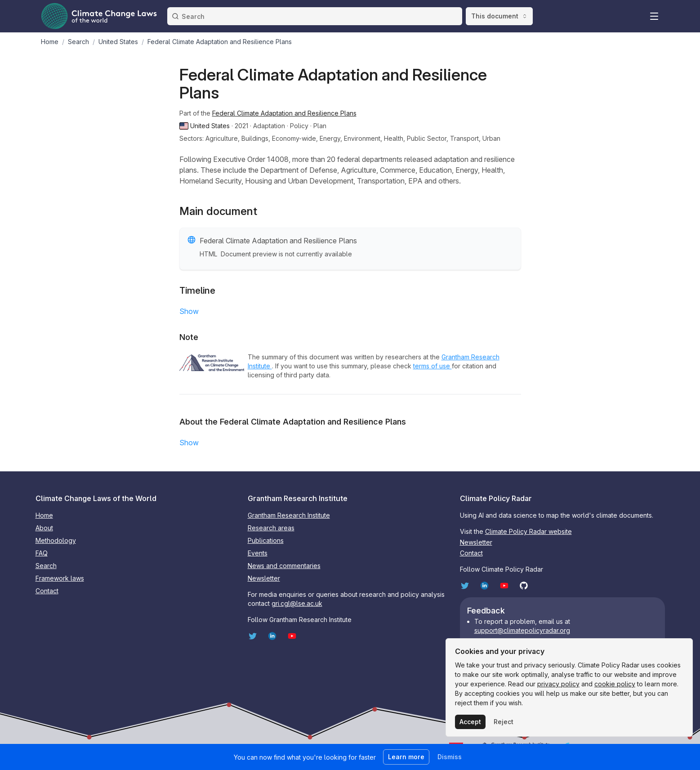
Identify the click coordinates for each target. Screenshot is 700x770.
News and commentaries (284, 566)
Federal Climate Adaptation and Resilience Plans (284, 113)
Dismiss (450, 757)
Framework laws (60, 578)
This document (499, 16)
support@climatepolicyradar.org (522, 630)
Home (50, 42)
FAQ (42, 553)
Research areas (271, 528)
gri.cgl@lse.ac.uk (297, 603)
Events (258, 553)
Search (78, 42)
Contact (47, 591)
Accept (470, 722)
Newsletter (264, 578)
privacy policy (558, 684)
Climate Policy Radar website (528, 531)
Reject (504, 722)
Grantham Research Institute (289, 515)
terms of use (432, 366)
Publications (266, 540)
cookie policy (615, 684)
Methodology (56, 540)
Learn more (406, 757)
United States (118, 42)
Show (189, 311)
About (44, 528)
